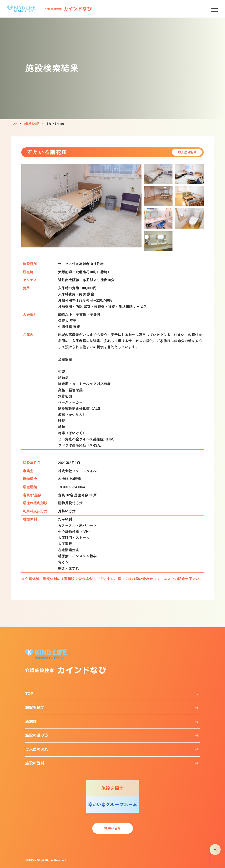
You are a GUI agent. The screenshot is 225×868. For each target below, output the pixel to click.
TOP (29, 694)
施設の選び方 (37, 735)
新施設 (31, 722)
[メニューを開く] (214, 9)
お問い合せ (112, 828)
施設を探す (35, 708)
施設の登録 (35, 763)
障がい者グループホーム (112, 805)
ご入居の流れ (37, 749)
